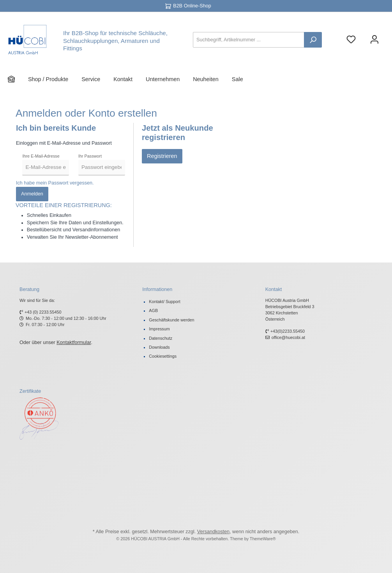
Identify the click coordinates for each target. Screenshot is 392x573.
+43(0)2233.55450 (288, 331)
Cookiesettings (163, 356)
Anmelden (32, 194)
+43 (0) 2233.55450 (43, 312)
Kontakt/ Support (164, 302)
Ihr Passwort (90, 156)
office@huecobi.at (288, 337)
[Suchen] (313, 40)
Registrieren (162, 156)
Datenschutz (161, 338)
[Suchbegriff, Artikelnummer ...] (249, 40)
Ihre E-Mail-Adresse (41, 156)
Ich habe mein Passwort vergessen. (55, 183)
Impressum (159, 329)
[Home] (18, 79)
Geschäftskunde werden (171, 320)
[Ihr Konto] (374, 40)
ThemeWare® (263, 539)
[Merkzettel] (351, 40)
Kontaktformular (74, 342)
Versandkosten (213, 532)
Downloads (159, 347)
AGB (153, 310)
